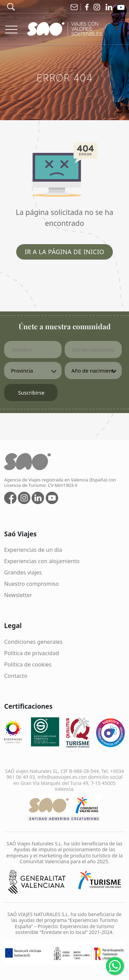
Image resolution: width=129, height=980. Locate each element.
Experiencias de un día (33, 550)
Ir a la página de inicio (64, 252)
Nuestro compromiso (31, 584)
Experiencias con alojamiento (42, 561)
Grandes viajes (23, 572)
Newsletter (18, 595)
